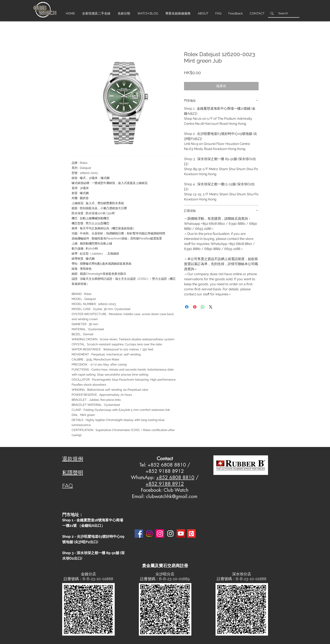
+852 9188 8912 (165, 484)
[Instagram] (149, 534)
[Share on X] (211, 307)
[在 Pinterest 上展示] (195, 307)
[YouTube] (181, 534)
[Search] (283, 13)
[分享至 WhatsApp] (203, 307)
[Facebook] (139, 534)
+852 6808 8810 (175, 477)
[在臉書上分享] (187, 307)
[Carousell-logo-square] (191, 534)
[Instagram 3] (170, 534)
